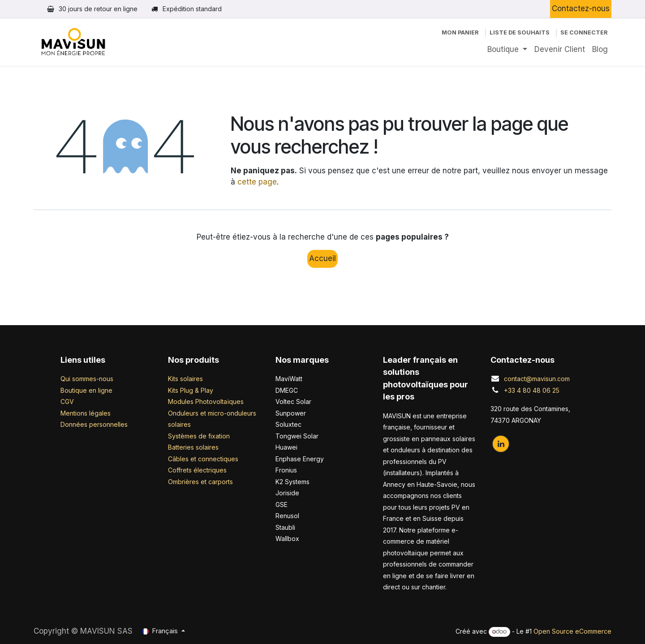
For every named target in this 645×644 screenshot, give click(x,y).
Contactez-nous (581, 9)
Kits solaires (185, 379)
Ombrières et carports (200, 482)
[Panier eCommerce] (460, 32)
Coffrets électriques (197, 470)
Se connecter (584, 32)
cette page (257, 182)
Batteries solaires (193, 447)
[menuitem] (507, 50)
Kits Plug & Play (191, 390)
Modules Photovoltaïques (206, 401)
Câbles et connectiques (203, 459)
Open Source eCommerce (572, 631)
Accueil (322, 258)
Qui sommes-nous (87, 379)
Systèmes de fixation (199, 436)
